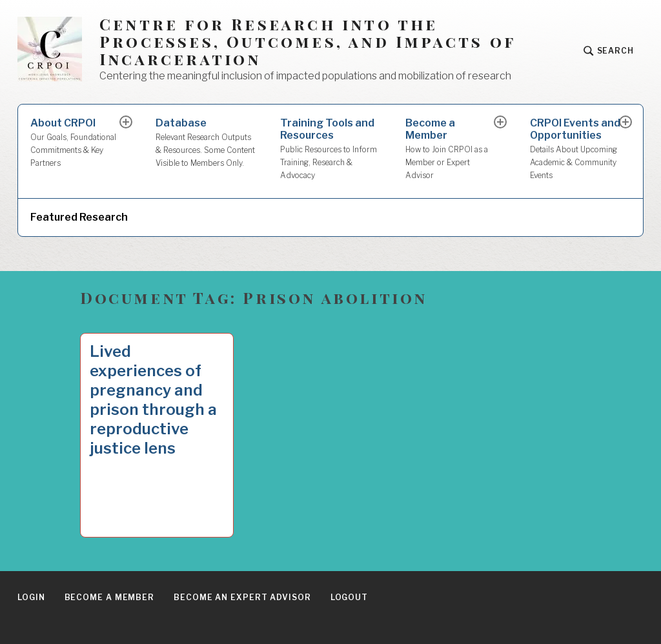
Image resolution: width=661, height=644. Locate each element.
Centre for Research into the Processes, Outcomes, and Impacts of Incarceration (307, 42)
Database (206, 143)
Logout (349, 597)
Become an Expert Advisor (242, 597)
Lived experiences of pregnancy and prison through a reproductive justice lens (153, 400)
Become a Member (451, 149)
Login (31, 597)
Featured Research (79, 217)
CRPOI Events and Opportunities (575, 149)
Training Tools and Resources (330, 149)
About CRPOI (76, 143)
